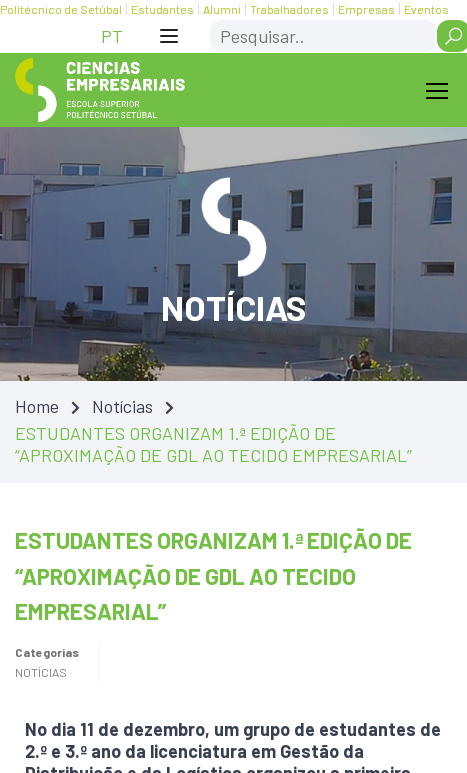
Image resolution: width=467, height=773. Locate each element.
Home (37, 406)
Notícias (122, 406)
